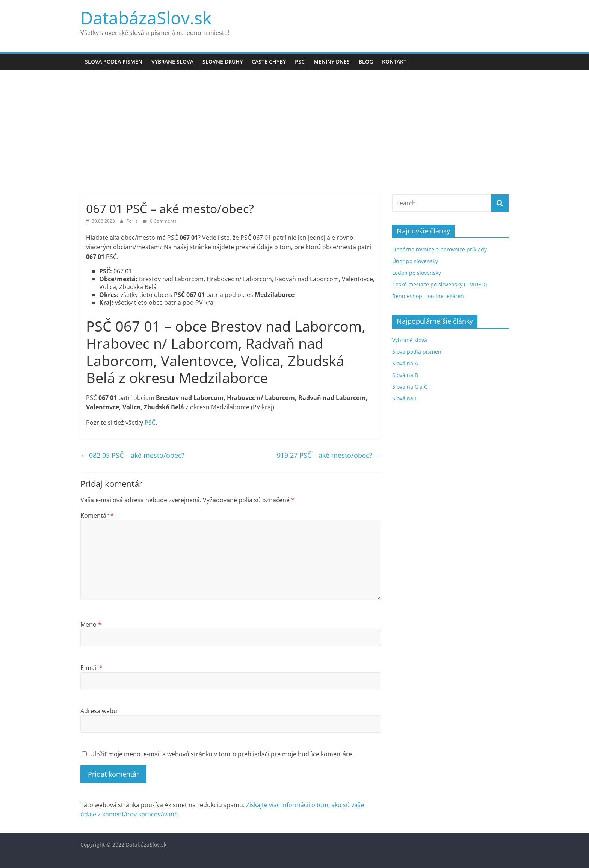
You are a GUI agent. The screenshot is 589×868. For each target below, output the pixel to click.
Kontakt (394, 61)
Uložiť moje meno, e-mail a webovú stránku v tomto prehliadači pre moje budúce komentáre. (222, 754)
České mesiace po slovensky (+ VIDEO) (439, 284)
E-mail (91, 668)
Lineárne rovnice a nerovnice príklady (439, 249)
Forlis (133, 221)
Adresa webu (99, 711)
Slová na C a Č (410, 387)
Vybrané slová (172, 61)
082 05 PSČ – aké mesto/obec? (132, 455)
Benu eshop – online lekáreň (428, 296)
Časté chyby (269, 61)
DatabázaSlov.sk (146, 18)
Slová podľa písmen (114, 61)
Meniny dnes (332, 61)
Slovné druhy (223, 61)
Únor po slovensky (415, 261)
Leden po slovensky (417, 273)
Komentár (97, 515)
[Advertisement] (294, 138)
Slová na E (405, 398)
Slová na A (405, 363)
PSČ (300, 61)
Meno (91, 624)
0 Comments (160, 221)
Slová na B (405, 375)
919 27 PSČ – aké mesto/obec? (329, 455)
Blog (366, 61)
